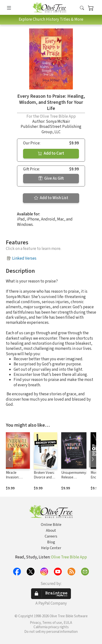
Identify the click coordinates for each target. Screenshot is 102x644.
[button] (82, 8)
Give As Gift (51, 178)
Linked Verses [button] (24, 258)
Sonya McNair (58, 122)
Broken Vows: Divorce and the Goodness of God (44, 480)
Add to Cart (51, 153)
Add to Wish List (51, 198)
